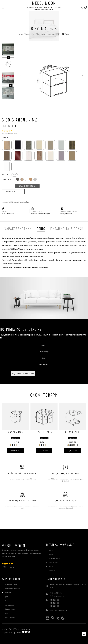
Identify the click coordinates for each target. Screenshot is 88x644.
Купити (15, 451)
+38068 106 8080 (33, 8)
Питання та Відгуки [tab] (67, 229)
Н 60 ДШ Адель (44, 432)
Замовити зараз (13, 192)
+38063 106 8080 (44, 8)
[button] (85, 8)
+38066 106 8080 (56, 8)
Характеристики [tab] (18, 229)
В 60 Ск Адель (15, 432)
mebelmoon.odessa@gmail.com (44, 10)
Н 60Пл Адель (73, 432)
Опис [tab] (41, 229)
